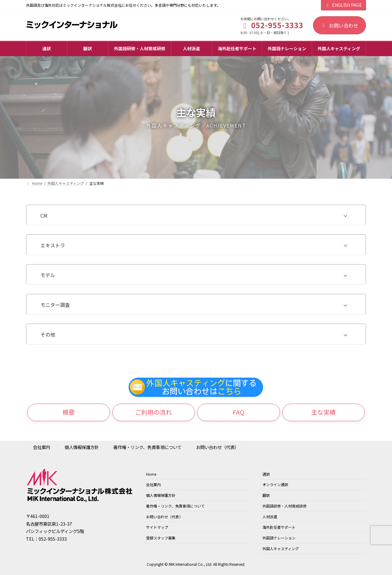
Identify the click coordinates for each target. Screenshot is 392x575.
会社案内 (42, 447)
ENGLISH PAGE (344, 5)
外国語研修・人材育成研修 (285, 506)
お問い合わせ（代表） (217, 447)
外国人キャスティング (281, 548)
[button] (69, 413)
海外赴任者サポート (279, 527)
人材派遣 (270, 517)
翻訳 (266, 495)
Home (151, 474)
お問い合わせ (339, 25)
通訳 (266, 474)
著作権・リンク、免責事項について (147, 447)
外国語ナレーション (279, 538)
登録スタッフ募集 (161, 538)
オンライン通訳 (275, 484)
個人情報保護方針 (82, 447)
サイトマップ (157, 527)
